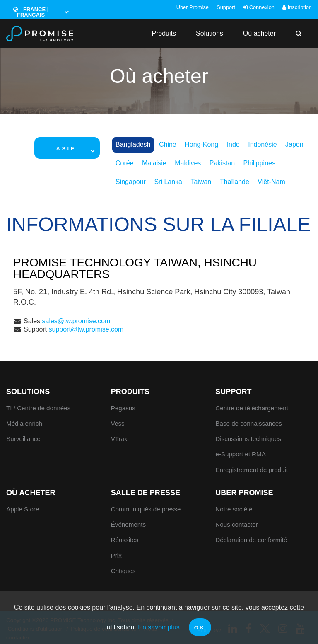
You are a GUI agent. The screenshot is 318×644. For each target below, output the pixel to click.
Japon (294, 144)
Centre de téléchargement (252, 408)
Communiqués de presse (146, 509)
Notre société (234, 509)
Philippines (259, 163)
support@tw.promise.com (86, 329)
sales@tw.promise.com (76, 321)
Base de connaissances (248, 423)
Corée (125, 163)
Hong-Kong (201, 144)
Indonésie (262, 144)
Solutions (210, 33)
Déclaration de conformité (251, 540)
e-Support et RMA (241, 454)
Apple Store (23, 509)
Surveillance (23, 439)
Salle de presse (146, 493)
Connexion (259, 7)
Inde (233, 144)
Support (226, 7)
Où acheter (259, 33)
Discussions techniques (248, 439)
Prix (116, 556)
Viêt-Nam (271, 182)
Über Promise (193, 7)
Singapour (131, 182)
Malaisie (154, 163)
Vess (118, 423)
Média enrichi (25, 423)
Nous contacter (236, 524)
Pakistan (222, 163)
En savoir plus (159, 627)
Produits (164, 33)
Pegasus (123, 408)
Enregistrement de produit (252, 470)
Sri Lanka (168, 182)
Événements (128, 524)
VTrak (119, 439)
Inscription (297, 7)
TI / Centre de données (38, 408)
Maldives (188, 163)
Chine (168, 144)
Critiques (123, 571)
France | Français (31, 12)
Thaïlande (235, 182)
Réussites (125, 540)
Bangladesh (133, 144)
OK (200, 628)
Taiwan (201, 182)
